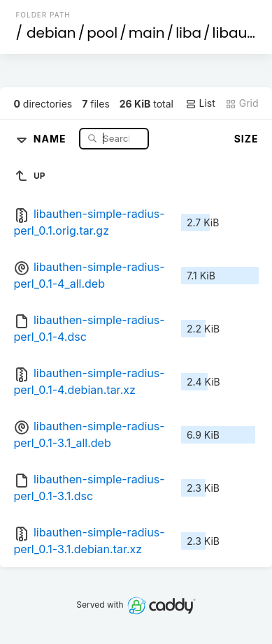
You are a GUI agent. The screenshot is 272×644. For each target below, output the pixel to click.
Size (246, 139)
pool (102, 33)
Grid (242, 103)
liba (188, 33)
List (200, 103)
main (147, 33)
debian (51, 33)
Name (51, 138)
